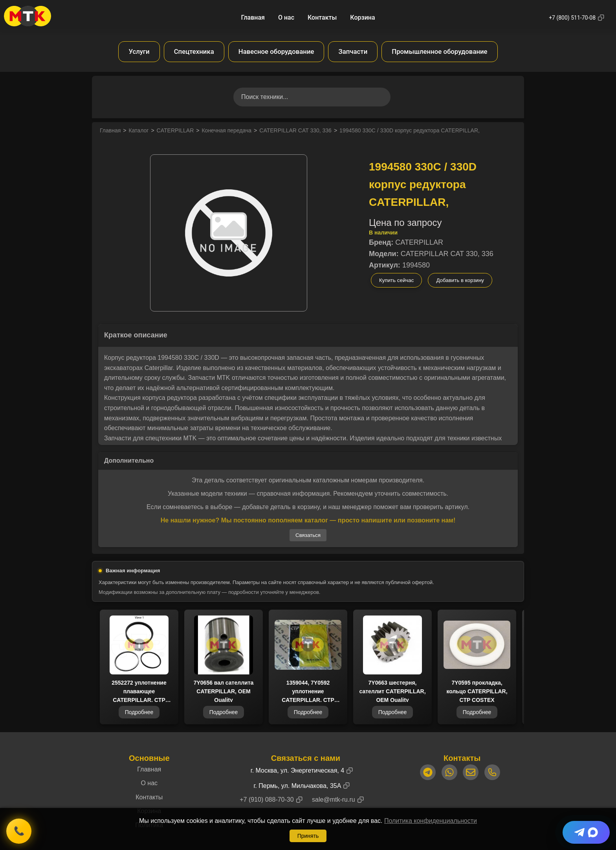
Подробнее (139, 713)
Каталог (138, 130)
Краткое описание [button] (136, 335)
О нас (286, 17)
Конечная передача (226, 130)
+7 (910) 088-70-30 (267, 800)
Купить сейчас (396, 280)
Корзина (362, 17)
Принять (308, 836)
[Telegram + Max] (586, 832)
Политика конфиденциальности (431, 821)
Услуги (139, 51)
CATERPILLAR (175, 130)
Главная (253, 17)
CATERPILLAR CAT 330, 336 (295, 130)
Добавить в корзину (460, 280)
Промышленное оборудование (439, 51)
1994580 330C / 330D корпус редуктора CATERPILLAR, (410, 130)
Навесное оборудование (276, 51)
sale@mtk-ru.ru (334, 800)
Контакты (322, 17)
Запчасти (353, 51)
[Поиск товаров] (312, 97)
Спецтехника (194, 51)
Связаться (308, 535)
